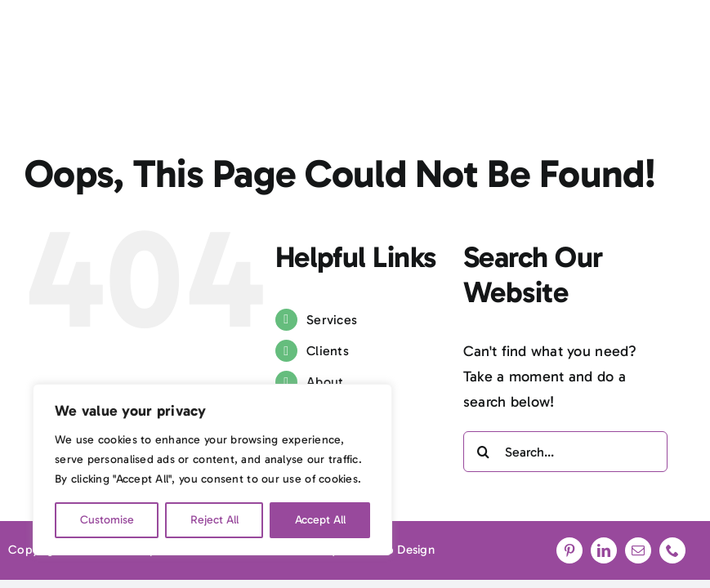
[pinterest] (569, 550)
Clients (328, 351)
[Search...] (565, 452)
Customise (107, 520)
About (325, 382)
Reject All (214, 520)
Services (332, 320)
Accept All (320, 520)
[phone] (672, 550)
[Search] (484, 452)
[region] (212, 470)
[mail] (638, 550)
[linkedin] (604, 550)
